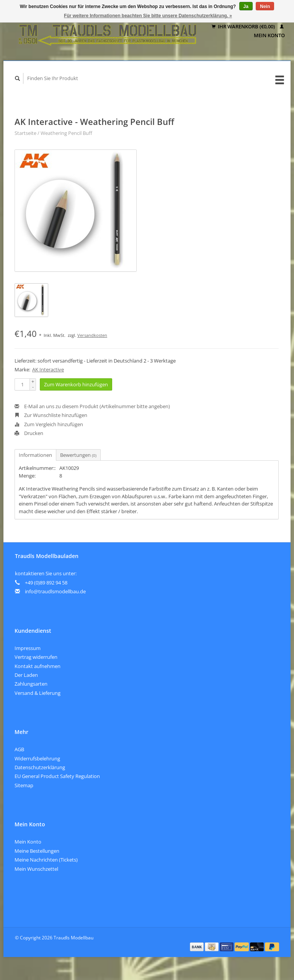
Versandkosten (92, 335)
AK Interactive (48, 369)
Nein (265, 7)
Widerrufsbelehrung (37, 758)
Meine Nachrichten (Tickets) (46, 860)
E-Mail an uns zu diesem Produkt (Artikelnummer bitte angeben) (92, 406)
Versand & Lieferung (38, 693)
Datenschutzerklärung (40, 767)
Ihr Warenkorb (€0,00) (244, 26)
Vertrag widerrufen (36, 657)
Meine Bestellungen (37, 851)
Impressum (28, 648)
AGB (19, 749)
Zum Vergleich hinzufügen (49, 424)
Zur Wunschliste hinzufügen (51, 415)
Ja (246, 7)
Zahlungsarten (31, 684)
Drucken (29, 433)
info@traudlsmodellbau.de (55, 591)
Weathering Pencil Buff (66, 133)
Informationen (35, 455)
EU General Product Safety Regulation (57, 776)
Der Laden (26, 675)
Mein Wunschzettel (36, 869)
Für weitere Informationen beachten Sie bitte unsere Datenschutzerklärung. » (148, 16)
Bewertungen (78, 455)
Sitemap (24, 785)
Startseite (25, 133)
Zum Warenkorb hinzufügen (76, 384)
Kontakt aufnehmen (38, 666)
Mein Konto (28, 842)
